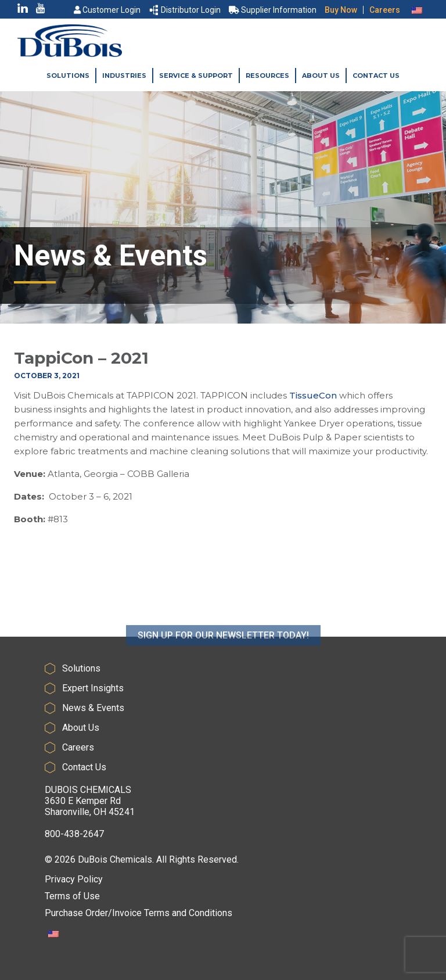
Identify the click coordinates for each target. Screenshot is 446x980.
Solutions (68, 76)
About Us (321, 76)
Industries (124, 76)
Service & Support (196, 76)
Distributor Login (185, 10)
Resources (267, 76)
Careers (385, 10)
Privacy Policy (74, 879)
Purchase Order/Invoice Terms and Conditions (139, 913)
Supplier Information (273, 10)
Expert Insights (93, 688)
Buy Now (341, 10)
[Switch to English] (417, 10)
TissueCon (313, 395)
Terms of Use (72, 896)
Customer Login (107, 10)
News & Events (93, 708)
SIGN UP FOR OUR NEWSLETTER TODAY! (223, 660)
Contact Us (376, 76)
